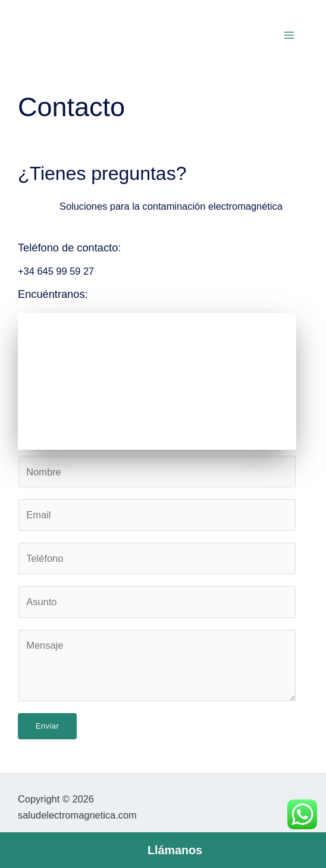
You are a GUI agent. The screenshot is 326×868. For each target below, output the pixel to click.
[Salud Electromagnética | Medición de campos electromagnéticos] (157, 381)
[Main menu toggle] (289, 35)
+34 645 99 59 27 (56, 271)
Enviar (47, 726)
